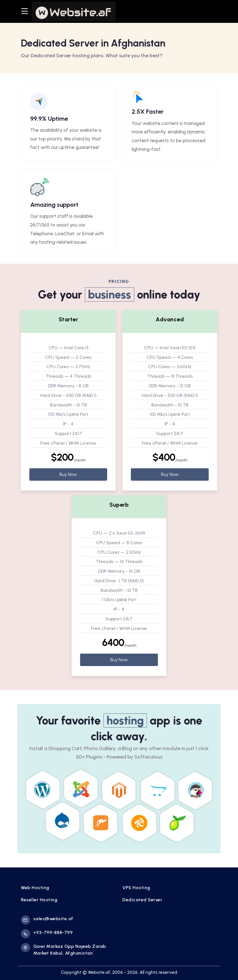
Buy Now (68, 474)
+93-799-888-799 (47, 934)
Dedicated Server (142, 900)
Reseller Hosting (39, 900)
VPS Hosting (136, 888)
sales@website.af (47, 920)
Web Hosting (35, 888)
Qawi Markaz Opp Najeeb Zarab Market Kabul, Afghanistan (63, 949)
